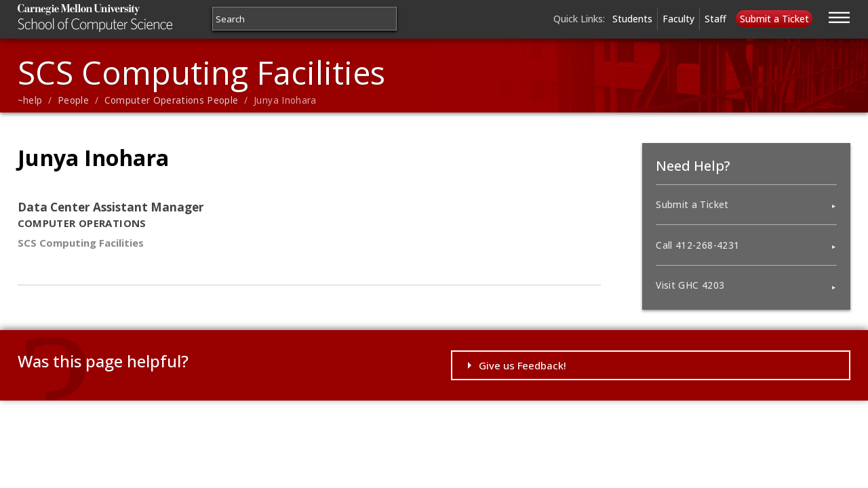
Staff (715, 19)
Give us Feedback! (522, 365)
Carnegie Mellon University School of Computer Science (122, 18)
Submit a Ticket (774, 19)
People (73, 100)
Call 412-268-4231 (697, 245)
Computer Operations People (172, 100)
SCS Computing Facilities (201, 72)
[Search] (304, 19)
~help (30, 100)
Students (632, 19)
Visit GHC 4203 (690, 285)
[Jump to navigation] (840, 16)
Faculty (678, 19)
